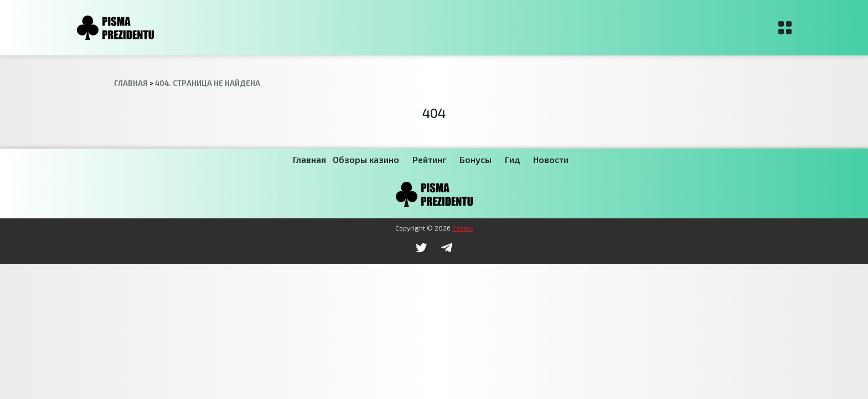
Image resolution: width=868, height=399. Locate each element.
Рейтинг (429, 159)
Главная (309, 159)
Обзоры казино (366, 159)
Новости (551, 159)
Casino (463, 228)
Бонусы (476, 159)
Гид (512, 159)
